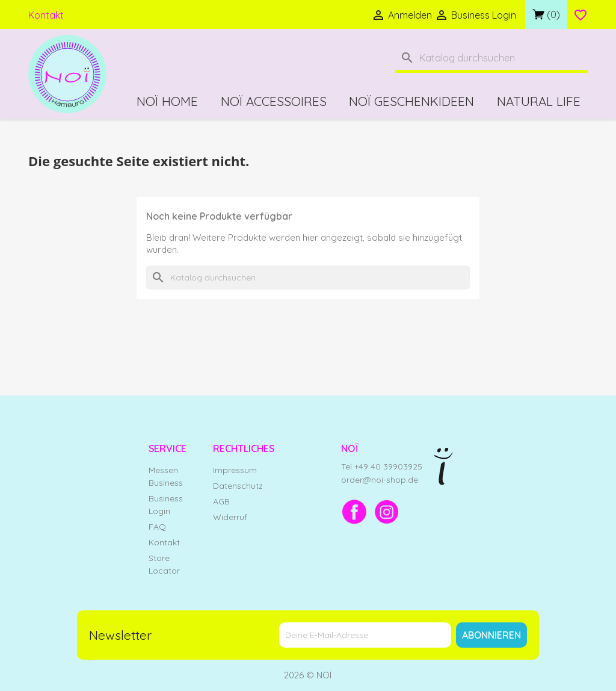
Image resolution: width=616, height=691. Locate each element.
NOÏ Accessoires (274, 101)
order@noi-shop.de (380, 480)
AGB (221, 501)
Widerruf (230, 517)
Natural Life (539, 101)
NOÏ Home (167, 101)
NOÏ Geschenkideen (411, 101)
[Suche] (491, 59)
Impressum (235, 470)
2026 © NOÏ (308, 675)
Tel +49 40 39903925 (382, 466)
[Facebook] (354, 512)
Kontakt (46, 15)
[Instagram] (387, 512)
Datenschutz (238, 486)
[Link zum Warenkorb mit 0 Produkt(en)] (546, 14)
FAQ (157, 527)
